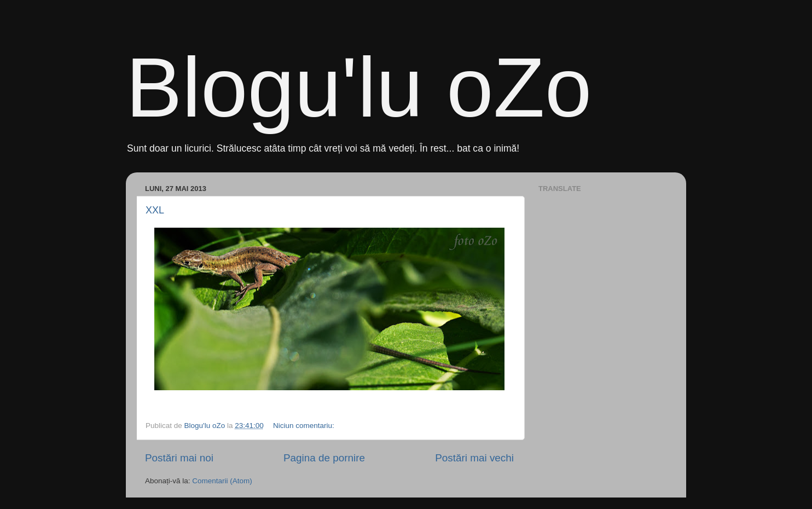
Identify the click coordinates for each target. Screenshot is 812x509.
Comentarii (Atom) (222, 481)
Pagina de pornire (324, 458)
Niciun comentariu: (305, 426)
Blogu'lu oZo (359, 88)
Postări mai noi (179, 458)
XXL (155, 210)
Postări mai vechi (474, 458)
